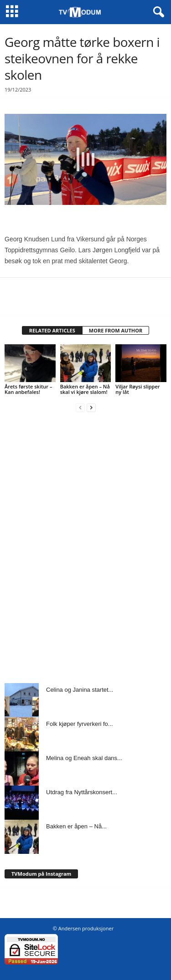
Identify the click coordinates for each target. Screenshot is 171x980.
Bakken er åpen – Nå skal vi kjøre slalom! (85, 389)
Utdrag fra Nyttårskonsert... (82, 792)
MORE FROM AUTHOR (116, 330)
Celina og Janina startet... (80, 690)
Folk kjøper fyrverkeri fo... (80, 724)
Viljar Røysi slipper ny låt (137, 389)
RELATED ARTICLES (52, 330)
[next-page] (91, 407)
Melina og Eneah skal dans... (84, 758)
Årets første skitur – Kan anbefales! (28, 389)
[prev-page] (80, 407)
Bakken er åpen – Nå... (76, 826)
